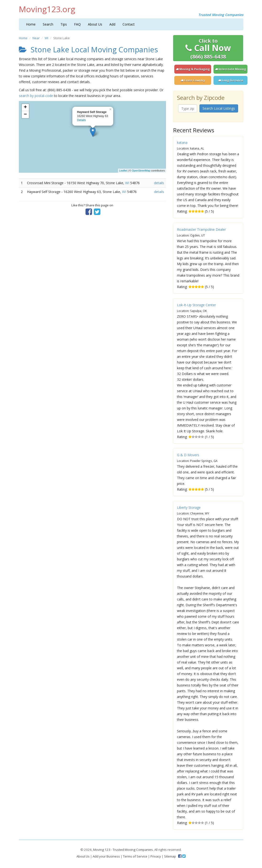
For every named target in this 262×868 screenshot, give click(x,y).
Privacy (156, 856)
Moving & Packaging (193, 69)
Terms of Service (135, 856)
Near (36, 38)
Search (48, 24)
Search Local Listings (219, 108)
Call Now (208, 49)
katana (182, 142)
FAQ (77, 24)
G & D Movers (188, 455)
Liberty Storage (189, 507)
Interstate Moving (230, 69)
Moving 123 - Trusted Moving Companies (123, 850)
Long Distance (231, 80)
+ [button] (25, 107)
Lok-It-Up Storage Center (196, 305)
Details (82, 120)
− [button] (25, 115)
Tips (64, 24)
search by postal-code (36, 96)
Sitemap (170, 856)
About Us (95, 24)
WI (46, 38)
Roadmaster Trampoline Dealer (201, 229)
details (159, 183)
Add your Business (106, 856)
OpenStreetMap (141, 171)
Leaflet (123, 171)
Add (112, 24)
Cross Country (193, 80)
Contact (129, 24)
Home (31, 24)
